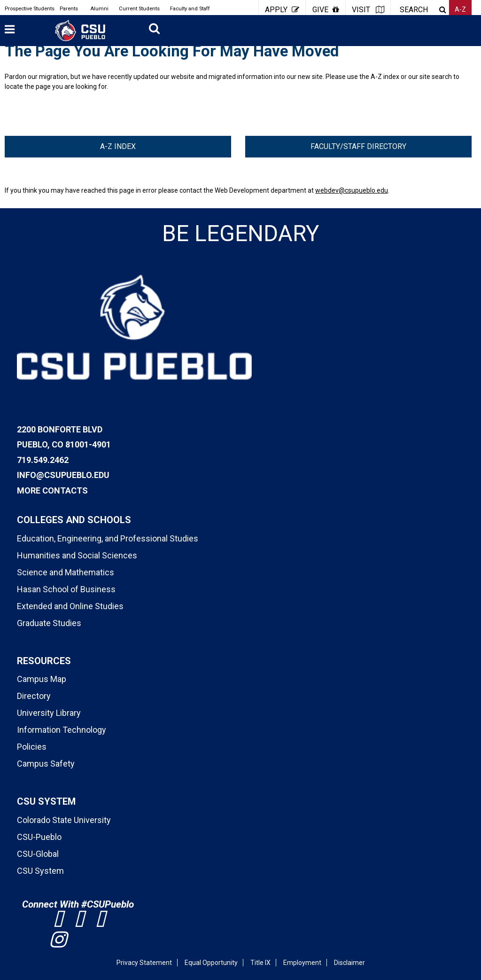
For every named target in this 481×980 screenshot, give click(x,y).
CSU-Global (38, 854)
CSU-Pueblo (39, 837)
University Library (49, 713)
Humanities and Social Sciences (77, 555)
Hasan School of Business (66, 589)
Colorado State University (64, 820)
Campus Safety (46, 764)
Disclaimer (349, 963)
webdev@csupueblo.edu (352, 190)
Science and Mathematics (66, 572)
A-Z (460, 9)
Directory (34, 696)
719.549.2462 (43, 460)
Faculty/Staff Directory (358, 146)
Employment (302, 963)
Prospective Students (30, 9)
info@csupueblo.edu (63, 475)
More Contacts (52, 490)
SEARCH (414, 10)
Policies (32, 747)
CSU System (40, 871)
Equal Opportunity (211, 963)
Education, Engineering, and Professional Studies (108, 538)
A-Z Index (118, 146)
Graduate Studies (49, 623)
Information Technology (62, 730)
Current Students (139, 9)
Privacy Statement (144, 963)
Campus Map (42, 679)
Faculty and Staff (190, 9)
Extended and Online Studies (70, 606)
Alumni (99, 9)
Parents (69, 9)
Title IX (260, 963)
